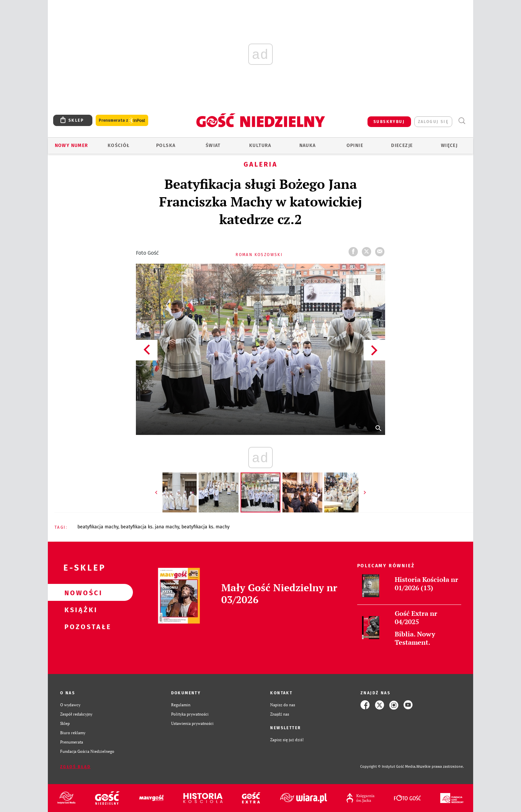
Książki (80, 609)
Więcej (449, 145)
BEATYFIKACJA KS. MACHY (206, 527)
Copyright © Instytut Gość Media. (388, 767)
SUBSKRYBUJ (389, 122)
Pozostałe (80, 626)
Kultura (260, 145)
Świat (213, 145)
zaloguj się (433, 122)
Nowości (80, 593)
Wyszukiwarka (462, 121)
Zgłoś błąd (75, 767)
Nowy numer (72, 145)
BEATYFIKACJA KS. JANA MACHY (150, 527)
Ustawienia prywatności (192, 723)
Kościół (119, 145)
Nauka (308, 145)
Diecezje (402, 145)
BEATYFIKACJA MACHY (98, 527)
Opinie (355, 145)
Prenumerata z (122, 121)
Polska (166, 145)
